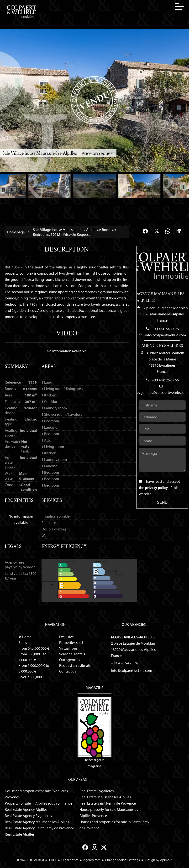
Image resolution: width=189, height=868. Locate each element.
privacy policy (156, 488)
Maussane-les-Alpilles (133, 637)
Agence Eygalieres (162, 346)
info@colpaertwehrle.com (165, 335)
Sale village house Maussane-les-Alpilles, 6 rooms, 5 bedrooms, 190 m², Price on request (75, 232)
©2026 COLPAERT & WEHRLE (37, 860)
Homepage (16, 232)
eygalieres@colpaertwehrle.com (162, 392)
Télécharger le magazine (95, 733)
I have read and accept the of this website (159, 488)
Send (162, 502)
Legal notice (70, 860)
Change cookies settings (123, 860)
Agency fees (92, 860)
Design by (158, 860)
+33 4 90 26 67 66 (165, 380)
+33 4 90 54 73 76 (165, 329)
